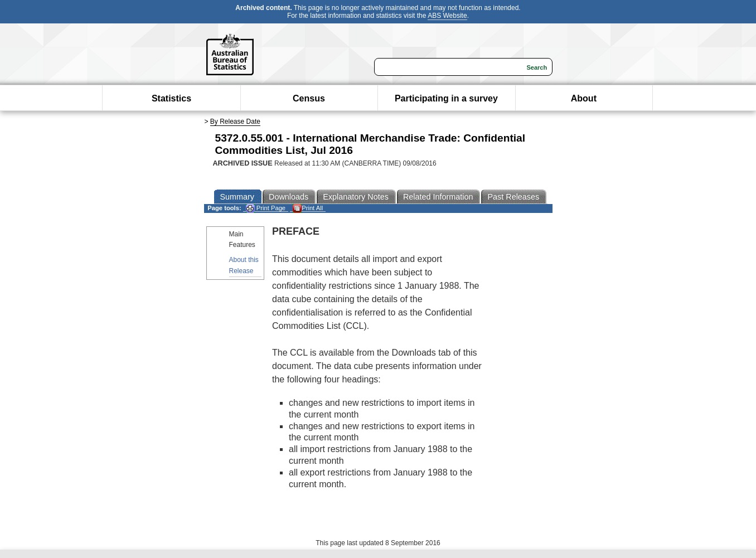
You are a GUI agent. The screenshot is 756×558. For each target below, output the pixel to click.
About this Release (244, 265)
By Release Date (235, 122)
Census (309, 98)
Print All (308, 208)
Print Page (266, 208)
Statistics (171, 98)
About (584, 98)
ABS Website (447, 16)
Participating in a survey (446, 98)
